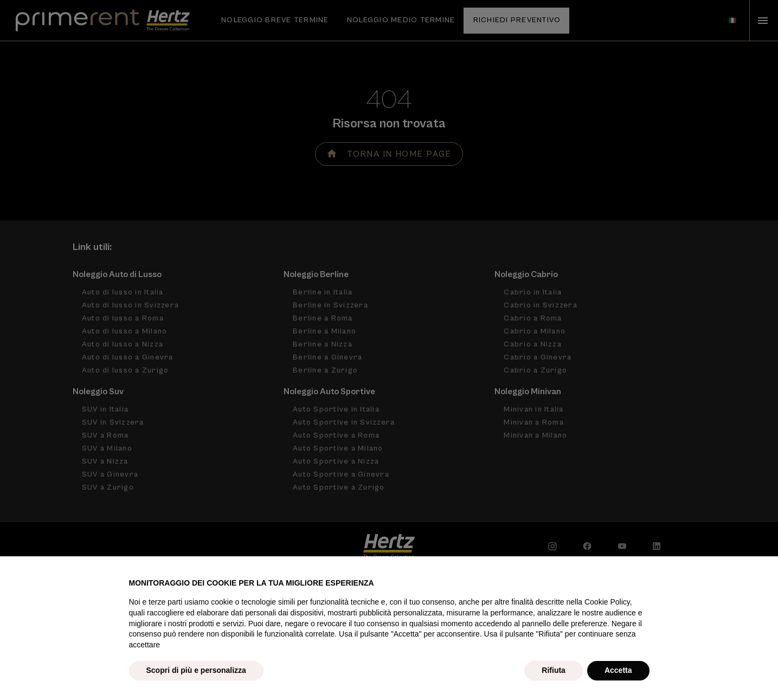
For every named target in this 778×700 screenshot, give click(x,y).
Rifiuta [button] (554, 670)
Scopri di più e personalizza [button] (196, 670)
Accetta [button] (618, 670)
